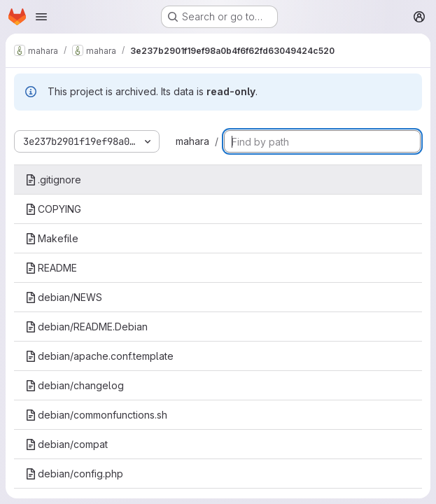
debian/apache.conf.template (99, 356)
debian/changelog (75, 385)
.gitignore (53, 180)
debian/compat (66, 444)
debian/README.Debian (86, 327)
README (51, 268)
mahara (192, 141)
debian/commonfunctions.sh (96, 415)
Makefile (52, 238)
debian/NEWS (64, 297)
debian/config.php (74, 474)
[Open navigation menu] (41, 17)
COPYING (53, 209)
